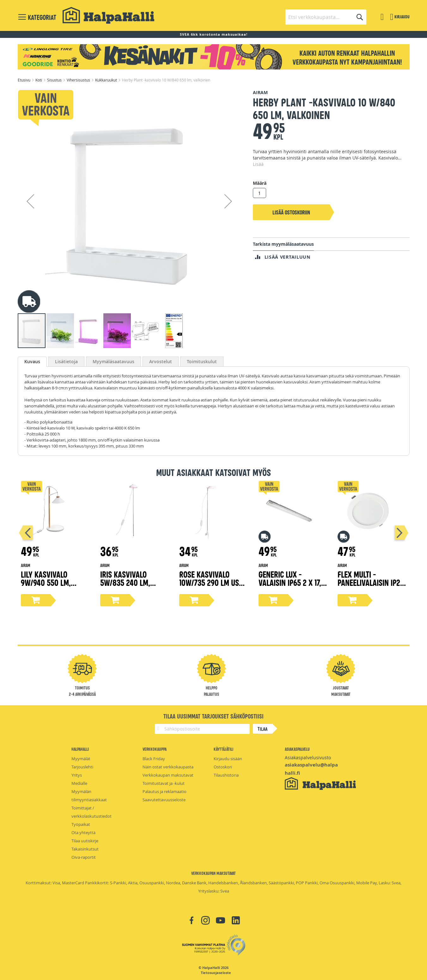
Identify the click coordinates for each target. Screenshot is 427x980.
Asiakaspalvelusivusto (308, 758)
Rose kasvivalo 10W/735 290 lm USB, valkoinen (212, 582)
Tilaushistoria (226, 775)
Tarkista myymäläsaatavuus (283, 244)
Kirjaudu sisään (228, 759)
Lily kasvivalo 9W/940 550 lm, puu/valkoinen (46, 582)
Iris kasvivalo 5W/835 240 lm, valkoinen (125, 582)
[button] (30, 201)
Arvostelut (161, 361)
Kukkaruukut (107, 80)
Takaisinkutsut (85, 849)
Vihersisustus (79, 80)
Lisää (258, 164)
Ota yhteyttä (83, 833)
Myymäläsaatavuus (113, 361)
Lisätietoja (66, 361)
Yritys (77, 775)
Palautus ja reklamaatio (165, 791)
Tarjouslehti (82, 767)
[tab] (32, 362)
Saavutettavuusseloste (164, 800)
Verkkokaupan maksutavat (168, 775)
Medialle (79, 783)
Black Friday (154, 759)
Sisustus (55, 80)
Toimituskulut (202, 361)
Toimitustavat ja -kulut (164, 783)
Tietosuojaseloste (216, 973)
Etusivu (24, 80)
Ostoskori (223, 767)
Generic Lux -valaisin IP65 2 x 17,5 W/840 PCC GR (292, 582)
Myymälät (81, 759)
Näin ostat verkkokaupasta (168, 767)
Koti (39, 80)
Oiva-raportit (84, 857)
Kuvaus (32, 361)
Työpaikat (81, 824)
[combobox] (326, 17)
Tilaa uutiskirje (85, 841)
